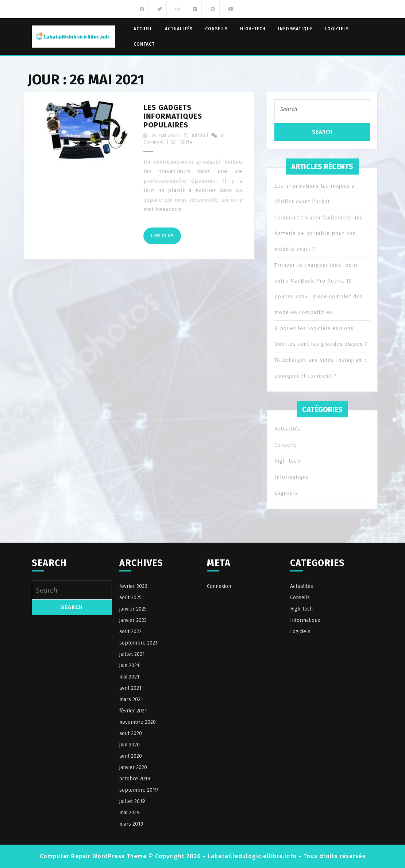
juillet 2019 (132, 801)
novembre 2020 (138, 722)
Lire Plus (178, 238)
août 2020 (131, 733)
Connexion (219, 586)
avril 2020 (131, 756)
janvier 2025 (133, 609)
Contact (144, 44)
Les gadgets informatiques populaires (185, 116)
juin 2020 (130, 745)
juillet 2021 (132, 654)
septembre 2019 (139, 790)
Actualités (179, 29)
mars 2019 (131, 824)
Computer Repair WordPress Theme (93, 856)
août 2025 (130, 598)
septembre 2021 (138, 643)
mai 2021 (129, 677)
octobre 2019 (135, 779)
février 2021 (133, 711)
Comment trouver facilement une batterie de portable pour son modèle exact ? (319, 234)
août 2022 (130, 632)
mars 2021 (131, 699)
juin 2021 (129, 666)
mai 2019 (130, 813)
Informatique (295, 29)
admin (211, 135)
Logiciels (337, 29)
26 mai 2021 (177, 135)
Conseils (216, 29)
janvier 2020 (133, 767)
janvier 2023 (133, 620)
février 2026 (133, 586)
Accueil (143, 29)
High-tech (253, 29)
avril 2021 (130, 688)
